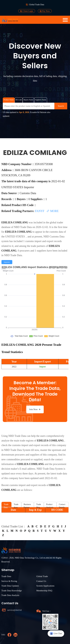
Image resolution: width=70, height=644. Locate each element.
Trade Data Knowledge (12, 591)
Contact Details (62, 505)
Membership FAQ (44, 591)
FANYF (40, 211)
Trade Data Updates (10, 586)
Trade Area (16, 505)
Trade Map (39, 505)
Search (61, 106)
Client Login (27, 11)
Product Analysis (50, 505)
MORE (53, 211)
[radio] (7, 262)
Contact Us (41, 581)
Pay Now (45, 11)
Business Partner (27, 505)
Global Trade (42, 576)
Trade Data (6, 505)
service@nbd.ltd (14, 610)
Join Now (35, 409)
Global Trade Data (37, 5)
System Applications (45, 586)
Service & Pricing (9, 581)
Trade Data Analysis (10, 595)
